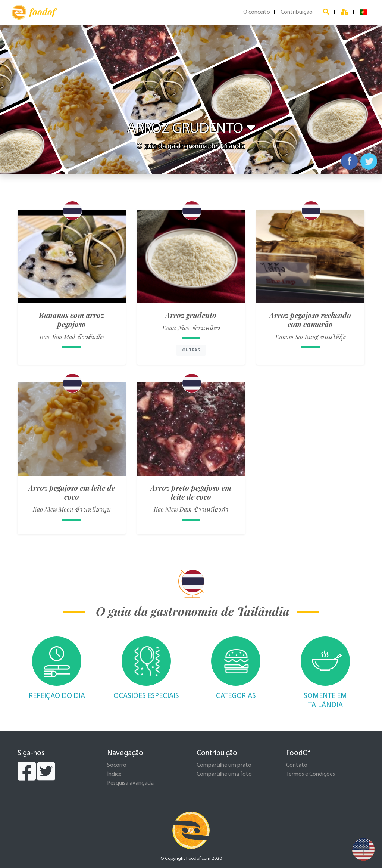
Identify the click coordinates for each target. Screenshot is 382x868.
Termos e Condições (311, 774)
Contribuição (297, 12)
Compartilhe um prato (224, 765)
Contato (297, 765)
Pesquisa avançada (130, 783)
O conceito (257, 12)
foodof (33, 12)
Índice (114, 774)
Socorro (117, 765)
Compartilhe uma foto (224, 774)
